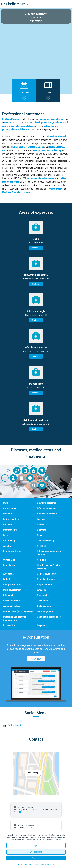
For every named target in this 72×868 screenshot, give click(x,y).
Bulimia (41, 524)
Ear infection (9, 625)
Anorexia (7, 524)
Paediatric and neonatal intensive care (15, 618)
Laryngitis (42, 625)
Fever (6, 535)
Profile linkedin (15, 725)
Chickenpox (43, 601)
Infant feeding (10, 530)
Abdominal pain (11, 541)
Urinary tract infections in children (49, 553)
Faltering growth (45, 611)
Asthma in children (12, 606)
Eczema (41, 519)
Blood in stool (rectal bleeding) (18, 611)
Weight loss (9, 579)
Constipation (9, 560)
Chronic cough (10, 508)
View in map (33, 773)
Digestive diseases (46, 579)
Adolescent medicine (47, 514)
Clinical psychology (46, 574)
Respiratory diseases (13, 551)
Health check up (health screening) (48, 567)
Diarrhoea (42, 530)
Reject (36, 845)
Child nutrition (44, 606)
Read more (36, 248)
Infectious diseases (46, 508)
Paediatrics (9, 514)
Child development (12, 590)
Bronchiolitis (43, 595)
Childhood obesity (46, 541)
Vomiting (41, 560)
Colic (6, 503)
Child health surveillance (49, 617)
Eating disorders (11, 519)
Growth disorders (11, 601)
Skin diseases (10, 565)
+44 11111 (22, 812)
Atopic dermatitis (45, 585)
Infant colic (9, 595)
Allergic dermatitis (12, 585)
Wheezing (42, 590)
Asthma (7, 546)
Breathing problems (46, 503)
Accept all (36, 858)
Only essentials (36, 852)
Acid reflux (8, 574)
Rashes (41, 535)
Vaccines (41, 546)
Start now (36, 659)
